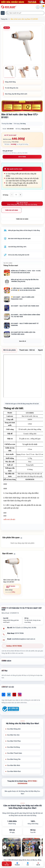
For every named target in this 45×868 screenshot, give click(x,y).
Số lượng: (6, 195)
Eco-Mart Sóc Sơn (13, 735)
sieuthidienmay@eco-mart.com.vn (23, 639)
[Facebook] (4, 695)
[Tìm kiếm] (8, 13)
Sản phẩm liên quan (11, 537)
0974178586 (22, 157)
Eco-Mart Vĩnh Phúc (14, 741)
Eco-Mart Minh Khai (14, 771)
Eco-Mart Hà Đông (14, 747)
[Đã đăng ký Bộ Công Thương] (10, 709)
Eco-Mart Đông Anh (14, 729)
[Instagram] (20, 695)
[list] (22, 847)
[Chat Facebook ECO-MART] (17, 864)
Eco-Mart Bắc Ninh (14, 765)
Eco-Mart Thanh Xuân (15, 753)
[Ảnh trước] (4, 847)
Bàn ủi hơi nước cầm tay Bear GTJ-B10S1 (11, 581)
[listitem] (12, 847)
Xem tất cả (22, 341)
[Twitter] (9, 695)
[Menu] (3, 13)
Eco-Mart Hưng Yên (14, 759)
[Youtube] (14, 695)
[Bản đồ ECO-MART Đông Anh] (38, 864)
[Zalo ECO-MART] (28, 864)
